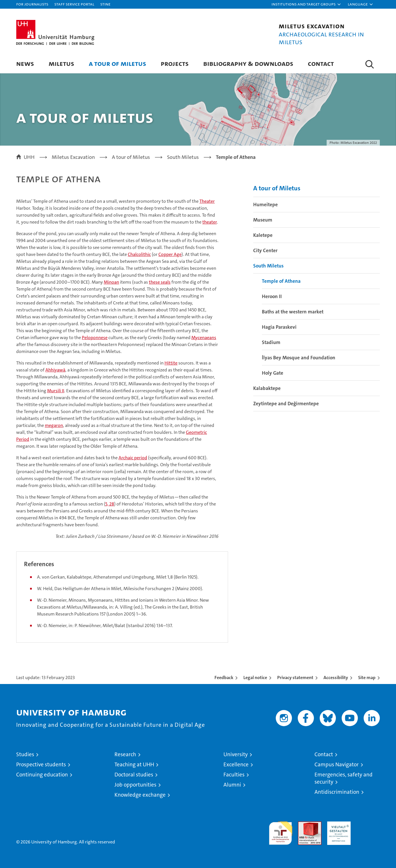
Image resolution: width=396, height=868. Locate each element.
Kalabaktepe (267, 388)
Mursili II (56, 391)
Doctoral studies (134, 775)
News (25, 63)
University (236, 754)
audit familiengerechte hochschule (281, 831)
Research (125, 754)
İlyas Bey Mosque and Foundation (299, 358)
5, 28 (110, 504)
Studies (25, 754)
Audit (304, 825)
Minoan (111, 282)
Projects (175, 63)
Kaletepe (263, 235)
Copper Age (170, 254)
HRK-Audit (337, 825)
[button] (306, 4)
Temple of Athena (281, 281)
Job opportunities (135, 785)
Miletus (61, 63)
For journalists (32, 4)
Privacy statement (295, 678)
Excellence (236, 764)
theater (210, 222)
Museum (263, 220)
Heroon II (272, 296)
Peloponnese (95, 338)
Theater (207, 201)
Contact (321, 63)
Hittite (171, 363)
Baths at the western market (293, 312)
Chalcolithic (139, 254)
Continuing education (42, 775)
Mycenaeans (204, 338)
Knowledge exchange (140, 795)
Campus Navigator (337, 764)
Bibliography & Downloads (248, 63)
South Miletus (268, 266)
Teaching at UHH (134, 764)
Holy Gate (273, 373)
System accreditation (368, 828)
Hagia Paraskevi (279, 327)
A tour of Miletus (117, 63)
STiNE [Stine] (105, 4)
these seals (160, 282)
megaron (54, 425)
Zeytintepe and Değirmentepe (286, 404)
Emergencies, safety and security (344, 778)
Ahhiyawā (55, 370)
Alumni (232, 785)
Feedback (224, 678)
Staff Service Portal (74, 4)
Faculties (234, 775)
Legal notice (255, 678)
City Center (265, 250)
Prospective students (41, 764)
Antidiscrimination (337, 792)
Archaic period (133, 458)
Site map (367, 678)
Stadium (271, 342)
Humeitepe (265, 205)
